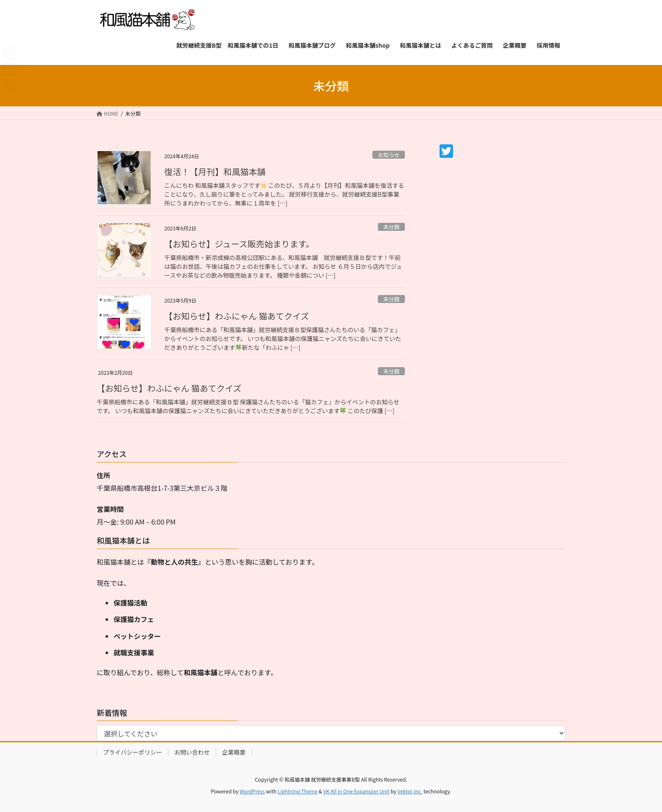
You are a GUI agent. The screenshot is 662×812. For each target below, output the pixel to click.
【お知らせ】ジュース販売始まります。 (239, 244)
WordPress (252, 791)
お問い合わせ (192, 752)
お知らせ (389, 155)
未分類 (391, 227)
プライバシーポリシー (133, 752)
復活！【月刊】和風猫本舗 (215, 172)
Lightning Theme (297, 791)
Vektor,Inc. (410, 791)
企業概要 (234, 752)
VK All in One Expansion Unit (357, 791)
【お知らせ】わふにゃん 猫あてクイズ (237, 316)
